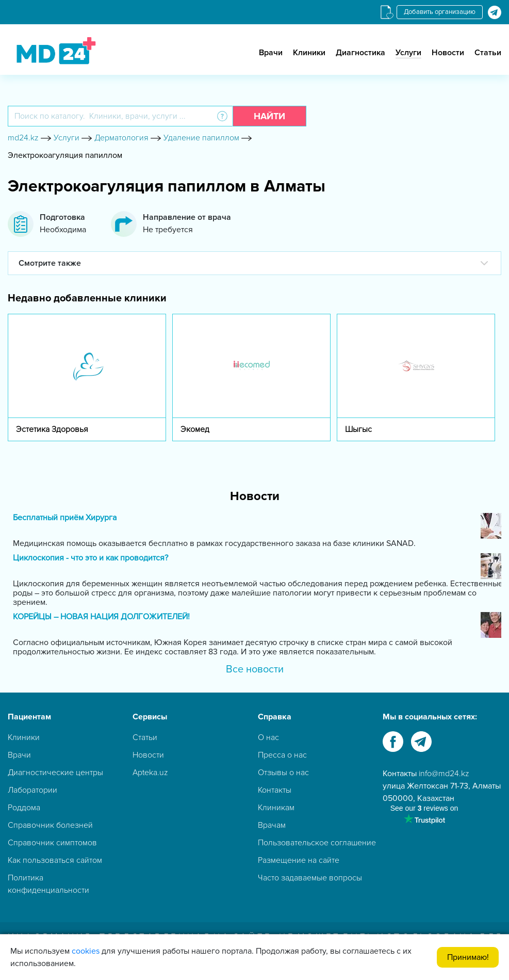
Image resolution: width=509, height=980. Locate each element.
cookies (86, 951)
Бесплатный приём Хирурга (65, 518)
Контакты (275, 790)
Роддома (24, 808)
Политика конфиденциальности (48, 884)
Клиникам (276, 808)
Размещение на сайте (299, 860)
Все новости (255, 669)
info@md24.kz (444, 774)
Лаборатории (32, 790)
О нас (268, 737)
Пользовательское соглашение (317, 843)
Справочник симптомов (52, 843)
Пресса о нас (282, 755)
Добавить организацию (440, 12)
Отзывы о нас (283, 773)
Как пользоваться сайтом (55, 860)
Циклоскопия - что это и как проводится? (91, 558)
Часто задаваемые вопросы (310, 878)
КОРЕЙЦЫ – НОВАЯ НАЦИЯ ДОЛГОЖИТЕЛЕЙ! (101, 617)
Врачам (272, 825)
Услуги (408, 53)
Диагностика (360, 53)
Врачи (271, 53)
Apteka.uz (150, 773)
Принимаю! (468, 957)
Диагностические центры (55, 773)
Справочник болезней (50, 825)
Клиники (309, 53)
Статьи (488, 53)
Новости (448, 53)
